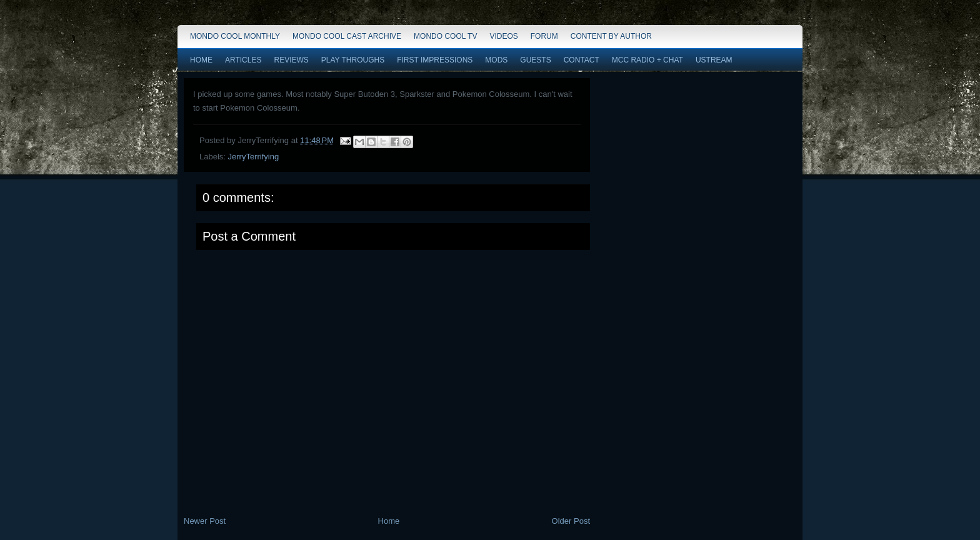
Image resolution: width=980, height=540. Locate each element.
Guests (535, 60)
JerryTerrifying (254, 157)
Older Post (571, 521)
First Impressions (435, 60)
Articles (243, 60)
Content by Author (611, 36)
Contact (582, 60)
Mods (496, 60)
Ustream (714, 60)
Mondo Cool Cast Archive (347, 36)
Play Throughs (353, 60)
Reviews (291, 60)
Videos (503, 36)
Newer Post (205, 521)
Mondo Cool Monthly (235, 36)
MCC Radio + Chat (647, 60)
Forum (544, 36)
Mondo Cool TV (445, 36)
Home (201, 60)
